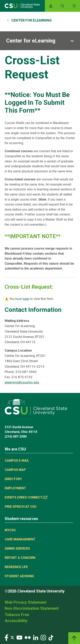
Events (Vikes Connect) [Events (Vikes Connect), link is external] (26, 497)
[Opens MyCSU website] (51, 6)
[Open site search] (62, 6)
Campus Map (15, 470)
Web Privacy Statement (26, 602)
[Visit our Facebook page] (6, 637)
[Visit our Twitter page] (12, 637)
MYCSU (10, 530)
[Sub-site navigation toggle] (40, 41)
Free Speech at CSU (21, 507)
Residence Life (16, 567)
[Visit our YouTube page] (19, 637)
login (26, 299)
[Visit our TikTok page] (51, 637)
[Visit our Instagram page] (43, 637)
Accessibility (16, 621)
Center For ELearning (32, 20)
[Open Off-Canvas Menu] (74, 6)
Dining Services (17, 549)
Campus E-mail (17, 461)
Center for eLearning (31, 41)
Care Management (20, 539)
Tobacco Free (17, 615)
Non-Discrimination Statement (32, 608)
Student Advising (19, 576)
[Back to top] (74, 638)
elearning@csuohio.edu (22, 382)
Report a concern (20, 558)
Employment (15, 488)
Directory (13, 479)
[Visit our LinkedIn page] (36, 637)
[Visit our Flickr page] (28, 637)
